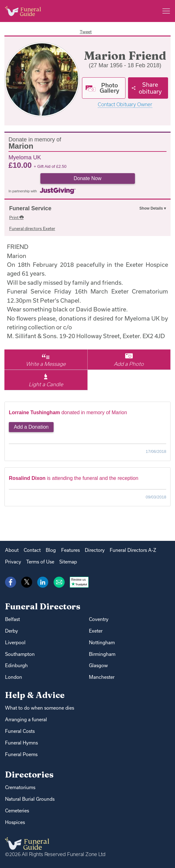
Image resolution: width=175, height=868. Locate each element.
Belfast (12, 619)
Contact (32, 550)
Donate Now (87, 178)
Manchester (102, 677)
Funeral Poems (21, 754)
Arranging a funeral (26, 720)
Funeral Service (30, 208)
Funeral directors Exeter (32, 228)
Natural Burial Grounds (30, 799)
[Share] (148, 88)
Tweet (86, 32)
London (14, 677)
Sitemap (68, 562)
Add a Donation (31, 427)
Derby (12, 631)
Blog (51, 550)
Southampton (20, 654)
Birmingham (102, 654)
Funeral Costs (20, 731)
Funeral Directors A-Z (133, 550)
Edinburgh (16, 665)
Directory (95, 550)
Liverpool (15, 643)
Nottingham (102, 643)
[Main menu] (166, 11)
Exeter (96, 631)
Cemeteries (17, 811)
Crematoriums (20, 787)
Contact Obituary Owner (125, 104)
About (12, 550)
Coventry (99, 619)
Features (70, 550)
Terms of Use (40, 562)
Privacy (13, 562)
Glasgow (98, 665)
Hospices (15, 822)
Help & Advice (35, 695)
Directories (29, 775)
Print (16, 217)
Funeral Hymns (21, 743)
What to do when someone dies (40, 708)
